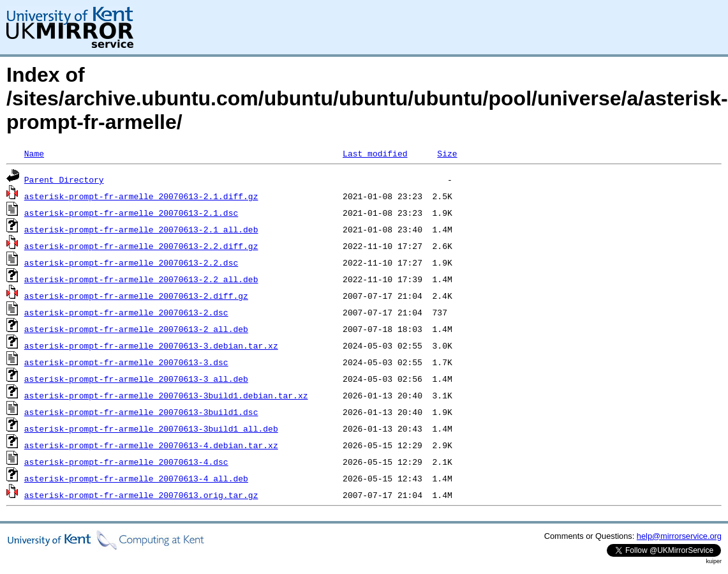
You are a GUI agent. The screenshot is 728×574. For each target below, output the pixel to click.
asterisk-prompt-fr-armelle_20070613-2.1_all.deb (141, 229)
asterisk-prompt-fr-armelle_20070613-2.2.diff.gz (141, 246)
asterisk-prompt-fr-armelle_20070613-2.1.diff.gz (141, 196)
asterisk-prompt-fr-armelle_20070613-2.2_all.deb (141, 279)
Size (447, 153)
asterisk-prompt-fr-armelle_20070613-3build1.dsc (141, 412)
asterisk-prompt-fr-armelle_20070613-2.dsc (126, 312)
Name (34, 153)
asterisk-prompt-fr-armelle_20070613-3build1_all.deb (151, 428)
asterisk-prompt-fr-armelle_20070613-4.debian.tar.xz (151, 445)
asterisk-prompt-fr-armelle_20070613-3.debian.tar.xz (151, 345)
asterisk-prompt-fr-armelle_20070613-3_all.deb (136, 379)
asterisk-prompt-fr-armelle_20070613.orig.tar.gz (141, 495)
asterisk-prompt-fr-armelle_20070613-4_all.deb (136, 478)
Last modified (375, 153)
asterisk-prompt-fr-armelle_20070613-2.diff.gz (136, 296)
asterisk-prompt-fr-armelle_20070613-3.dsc (126, 362)
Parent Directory (64, 179)
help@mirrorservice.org (679, 536)
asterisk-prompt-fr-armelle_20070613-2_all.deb (136, 329)
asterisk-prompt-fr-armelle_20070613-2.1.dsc (131, 213)
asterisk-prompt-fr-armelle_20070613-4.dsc (126, 462)
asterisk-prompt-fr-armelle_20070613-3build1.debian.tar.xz (166, 395)
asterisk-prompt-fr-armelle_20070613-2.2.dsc (131, 262)
